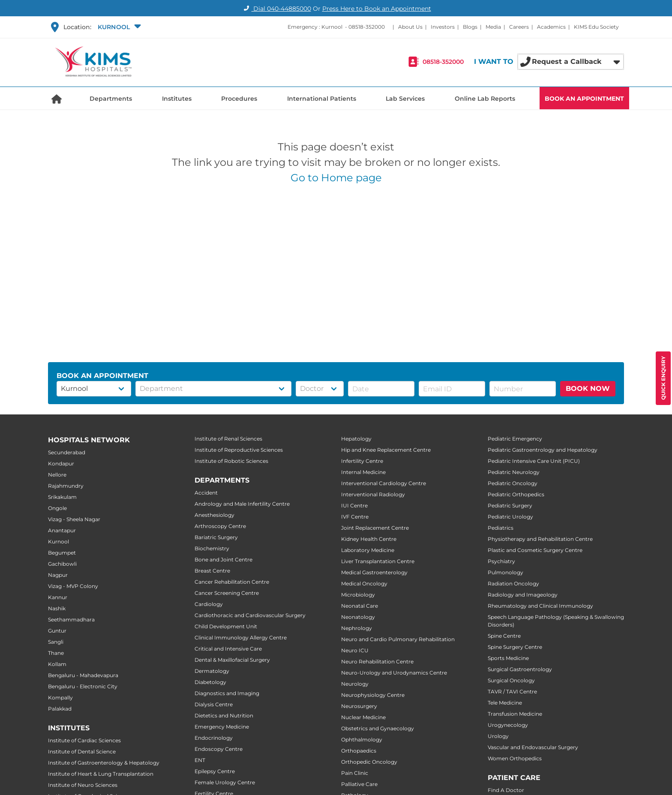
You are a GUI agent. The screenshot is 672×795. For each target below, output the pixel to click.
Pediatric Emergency (515, 439)
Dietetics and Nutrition (224, 715)
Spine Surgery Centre (515, 647)
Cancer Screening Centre (227, 593)
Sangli (56, 642)
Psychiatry (501, 561)
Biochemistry (212, 548)
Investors (443, 27)
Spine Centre (504, 636)
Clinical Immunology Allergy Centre (241, 637)
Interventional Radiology (373, 494)
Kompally (60, 697)
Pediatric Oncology (513, 483)
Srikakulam (62, 497)
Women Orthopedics (515, 758)
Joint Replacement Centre (375, 528)
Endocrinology (214, 738)
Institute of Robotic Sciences (231, 461)
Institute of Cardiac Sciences (84, 740)
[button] (118, 27)
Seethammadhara (71, 619)
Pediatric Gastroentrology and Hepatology (543, 450)
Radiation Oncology (513, 583)
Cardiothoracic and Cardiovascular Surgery (250, 615)
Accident (206, 493)
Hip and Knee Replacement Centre (386, 450)
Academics (551, 27)
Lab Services (405, 99)
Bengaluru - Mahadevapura (83, 675)
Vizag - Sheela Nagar (74, 519)
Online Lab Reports (485, 99)
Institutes (177, 99)
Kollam (57, 664)
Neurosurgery (359, 706)
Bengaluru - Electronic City (83, 686)
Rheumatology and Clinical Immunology (540, 606)
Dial (276, 9)
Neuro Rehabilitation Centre (377, 661)
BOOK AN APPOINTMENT (584, 99)
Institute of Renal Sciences (228, 439)
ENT (200, 760)
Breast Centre (212, 571)
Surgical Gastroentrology (520, 669)
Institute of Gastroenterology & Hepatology (104, 763)
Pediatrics (501, 528)
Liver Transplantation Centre (378, 561)
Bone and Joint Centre (223, 559)
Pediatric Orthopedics (516, 494)
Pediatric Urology (510, 517)
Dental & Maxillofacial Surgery (232, 660)
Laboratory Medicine (368, 550)
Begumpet (62, 553)
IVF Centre (355, 517)
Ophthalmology (362, 739)
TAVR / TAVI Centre (512, 691)
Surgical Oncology (511, 680)
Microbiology (358, 595)
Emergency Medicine (222, 727)
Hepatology (356, 439)
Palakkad (60, 709)
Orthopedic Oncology (369, 762)
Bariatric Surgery (216, 537)
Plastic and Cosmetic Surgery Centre (535, 550)
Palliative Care (359, 784)
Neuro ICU (355, 650)
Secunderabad (67, 452)
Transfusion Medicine (515, 714)
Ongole (57, 508)
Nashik (57, 608)
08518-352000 (367, 27)
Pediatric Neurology (514, 472)
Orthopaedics (359, 751)
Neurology (355, 684)
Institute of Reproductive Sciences (239, 450)
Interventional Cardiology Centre (384, 483)
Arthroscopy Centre (220, 526)
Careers (519, 27)
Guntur (57, 631)
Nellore (57, 475)
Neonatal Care (360, 606)
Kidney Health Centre (369, 539)
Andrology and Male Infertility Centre (242, 504)
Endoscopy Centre (219, 749)
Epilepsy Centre (215, 771)
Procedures (239, 99)
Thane (56, 653)
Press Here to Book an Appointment (377, 9)
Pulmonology (505, 572)
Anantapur (62, 530)
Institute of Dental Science (82, 751)
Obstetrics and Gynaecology (378, 728)
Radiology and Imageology (523, 595)
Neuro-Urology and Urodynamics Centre (394, 673)
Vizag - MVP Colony (73, 586)
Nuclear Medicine (363, 717)
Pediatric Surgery (510, 505)
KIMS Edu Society (596, 27)
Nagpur (58, 575)
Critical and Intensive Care (228, 649)
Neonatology (358, 617)
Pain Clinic (355, 773)
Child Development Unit (226, 626)
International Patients (322, 99)
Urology (498, 736)
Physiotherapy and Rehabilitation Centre (540, 539)
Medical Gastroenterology (374, 572)
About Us (410, 27)
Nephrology (357, 628)
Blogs (470, 27)
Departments (111, 99)
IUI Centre (354, 505)
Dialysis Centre (214, 704)
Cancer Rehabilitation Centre (232, 582)
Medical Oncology (364, 583)
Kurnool (58, 541)
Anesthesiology (214, 515)
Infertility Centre (362, 461)
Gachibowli (62, 564)
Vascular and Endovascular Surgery (533, 747)
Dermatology (212, 671)
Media (493, 27)
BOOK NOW (588, 388)
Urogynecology (508, 725)
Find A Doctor (506, 790)
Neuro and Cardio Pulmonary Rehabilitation (398, 639)
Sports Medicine (508, 658)
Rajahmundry (66, 486)
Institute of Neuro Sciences (83, 785)
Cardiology (209, 604)
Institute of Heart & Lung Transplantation (101, 774)
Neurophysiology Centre (373, 695)
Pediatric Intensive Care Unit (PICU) (534, 461)
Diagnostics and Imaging (227, 693)
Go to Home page (336, 178)
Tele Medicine (505, 703)
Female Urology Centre (225, 782)
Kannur (58, 597)
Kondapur (61, 463)
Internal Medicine (363, 472)
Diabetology (210, 682)
